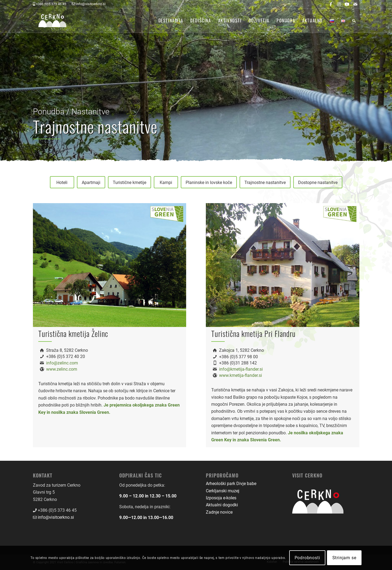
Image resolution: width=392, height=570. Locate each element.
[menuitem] (171, 21)
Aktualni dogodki (222, 505)
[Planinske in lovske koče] (209, 182)
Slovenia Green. (95, 412)
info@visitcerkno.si (56, 517)
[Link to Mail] (355, 4)
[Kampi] (166, 182)
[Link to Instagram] (339, 4)
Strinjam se (344, 558)
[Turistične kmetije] (129, 182)
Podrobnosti (307, 558)
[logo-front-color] (57, 21)
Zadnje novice (219, 512)
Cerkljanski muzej (223, 491)
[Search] (354, 21)
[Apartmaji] (91, 182)
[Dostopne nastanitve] (318, 182)
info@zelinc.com (62, 363)
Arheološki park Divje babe (231, 484)
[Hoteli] (62, 182)
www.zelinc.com (62, 369)
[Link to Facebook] (331, 4)
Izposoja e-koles (221, 498)
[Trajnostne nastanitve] (265, 182)
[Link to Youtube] (347, 4)
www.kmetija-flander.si (241, 375)
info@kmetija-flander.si (241, 369)
